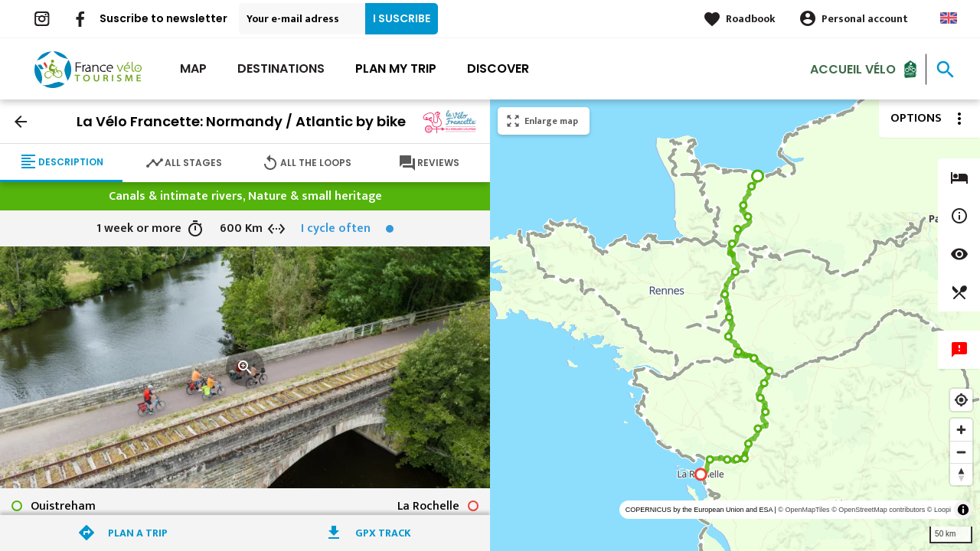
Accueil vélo (853, 68)
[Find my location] (961, 400)
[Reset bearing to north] (961, 474)
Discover (498, 68)
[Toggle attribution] (963, 510)
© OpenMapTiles (804, 510)
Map (193, 68)
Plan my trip (396, 68)
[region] (735, 325)
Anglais (949, 18)
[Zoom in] (961, 430)
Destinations (281, 68)
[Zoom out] (961, 452)
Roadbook (751, 19)
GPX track (383, 533)
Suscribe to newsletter (163, 18)
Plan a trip (138, 533)
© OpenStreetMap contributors (878, 510)
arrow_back (21, 122)
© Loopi (939, 510)
